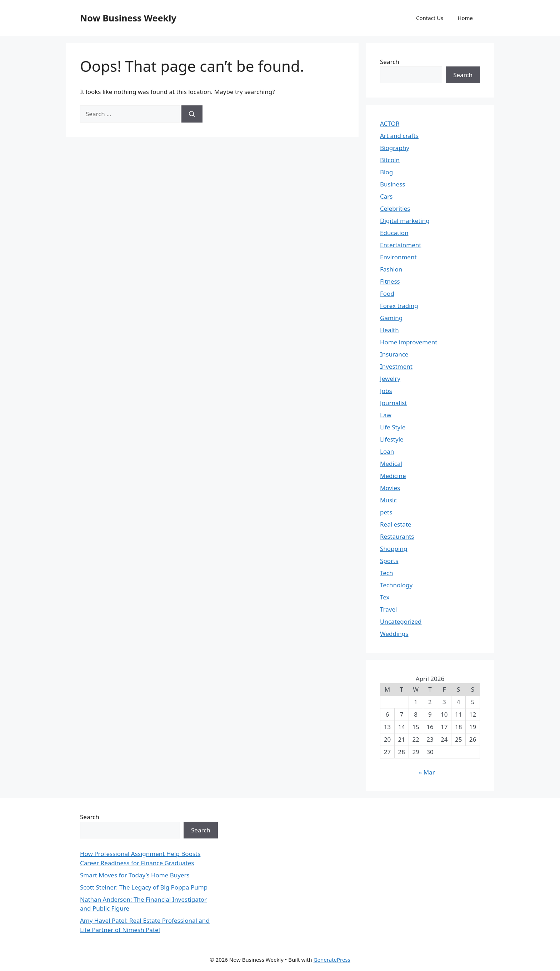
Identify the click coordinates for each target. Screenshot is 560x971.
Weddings (394, 634)
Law (386, 415)
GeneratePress (332, 960)
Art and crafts (399, 136)
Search (390, 62)
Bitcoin (390, 160)
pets (386, 512)
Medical (391, 464)
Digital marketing (405, 221)
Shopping (394, 549)
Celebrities (395, 208)
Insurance (394, 354)
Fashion (391, 269)
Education (394, 233)
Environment (398, 257)
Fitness (390, 281)
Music (388, 500)
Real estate (396, 524)
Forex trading (399, 306)
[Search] (192, 114)
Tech (387, 573)
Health (389, 330)
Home (465, 18)
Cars (386, 196)
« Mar (427, 772)
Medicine (393, 476)
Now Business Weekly (128, 18)
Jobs (386, 391)
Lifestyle (392, 439)
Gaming (391, 318)
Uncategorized (401, 621)
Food (387, 293)
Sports (389, 561)
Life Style (393, 427)
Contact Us (430, 18)
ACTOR (390, 123)
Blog (386, 172)
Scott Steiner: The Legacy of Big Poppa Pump (144, 887)
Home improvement (409, 342)
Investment (396, 366)
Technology (396, 585)
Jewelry (390, 379)
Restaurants (397, 536)
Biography (395, 148)
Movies (390, 488)
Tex (385, 597)
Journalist (394, 403)
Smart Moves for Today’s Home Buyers (135, 875)
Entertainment (401, 245)
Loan (387, 451)
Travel (388, 609)
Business (392, 184)
